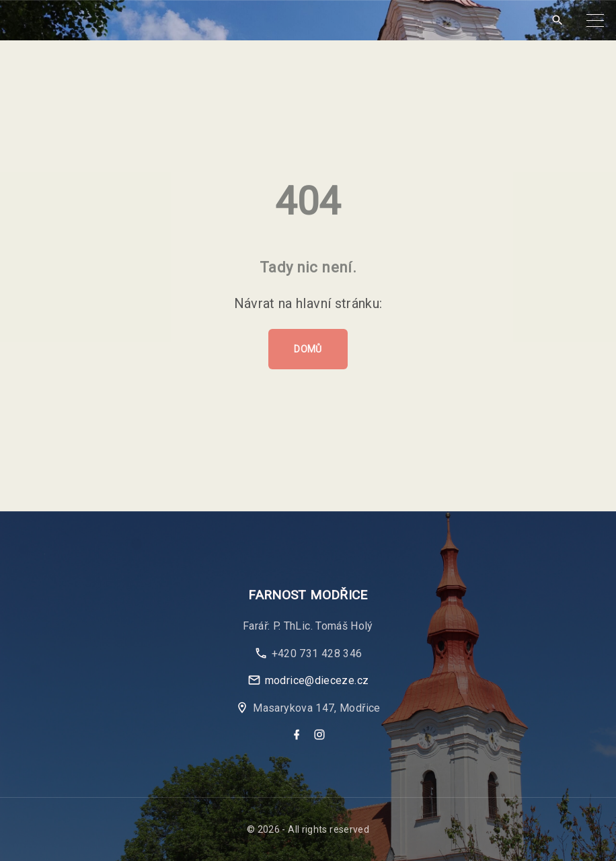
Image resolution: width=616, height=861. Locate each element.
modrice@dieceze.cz (317, 680)
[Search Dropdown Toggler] (557, 21)
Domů (308, 349)
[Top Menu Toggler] (595, 20)
